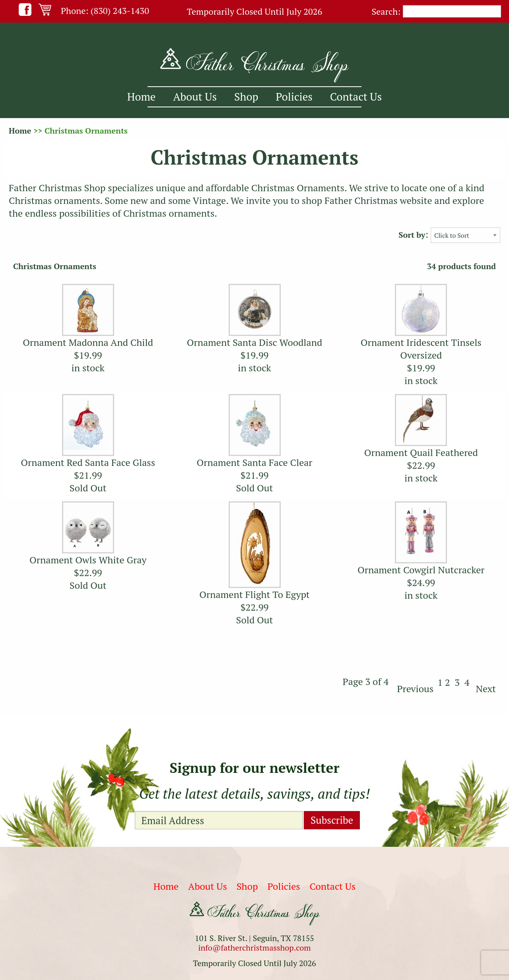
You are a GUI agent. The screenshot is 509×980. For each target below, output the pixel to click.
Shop (246, 97)
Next (486, 689)
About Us (195, 97)
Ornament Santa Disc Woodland (255, 342)
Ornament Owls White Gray (88, 560)
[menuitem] (141, 97)
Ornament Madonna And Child (88, 342)
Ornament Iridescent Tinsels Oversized (421, 349)
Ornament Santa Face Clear (254, 462)
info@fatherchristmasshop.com (254, 948)
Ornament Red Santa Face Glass (88, 462)
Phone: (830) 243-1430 (105, 11)
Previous (415, 689)
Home (141, 97)
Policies (294, 97)
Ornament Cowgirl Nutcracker (421, 570)
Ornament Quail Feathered (421, 452)
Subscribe (332, 820)
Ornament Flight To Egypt (254, 594)
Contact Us (356, 97)
